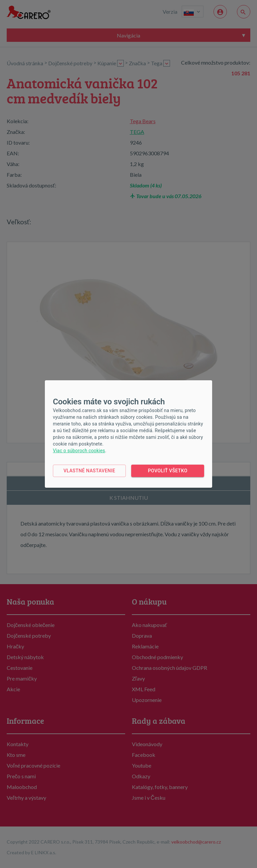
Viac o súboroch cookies (79, 451)
